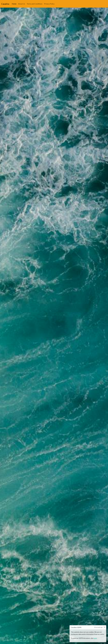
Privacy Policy (49, 4)
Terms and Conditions (35, 4)
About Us (22, 4)
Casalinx (5, 4)
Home (15, 4)
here (95, 638)
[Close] (104, 627)
